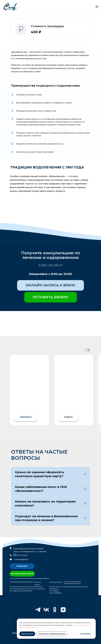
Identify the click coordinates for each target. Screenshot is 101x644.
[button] (51, 297)
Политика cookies (56, 582)
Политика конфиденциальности (22, 582)
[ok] (55, 610)
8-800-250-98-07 (51, 265)
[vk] (46, 610)
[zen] (63, 610)
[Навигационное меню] (97, 7)
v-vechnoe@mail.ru (21, 559)
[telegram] (38, 610)
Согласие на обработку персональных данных (72, 582)
